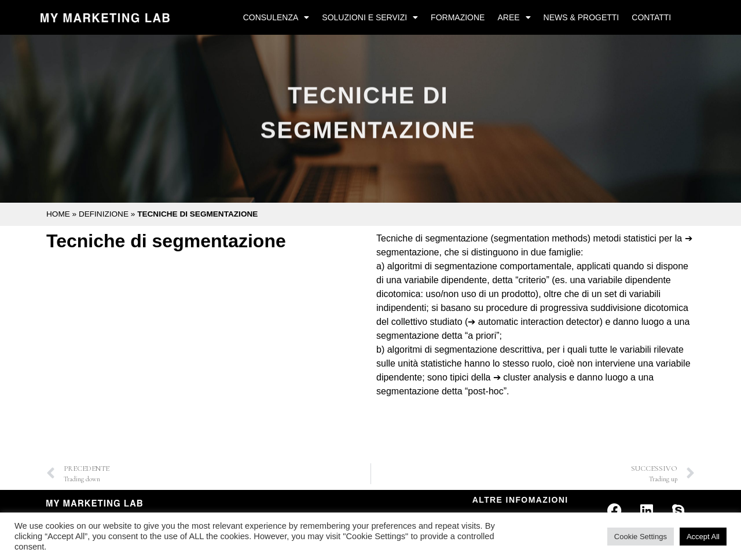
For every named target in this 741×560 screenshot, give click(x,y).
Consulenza (276, 17)
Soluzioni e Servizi (370, 17)
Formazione (458, 17)
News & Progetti (582, 17)
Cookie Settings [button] (641, 537)
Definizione (104, 214)
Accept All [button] (703, 537)
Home (58, 214)
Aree (514, 17)
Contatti (651, 17)
